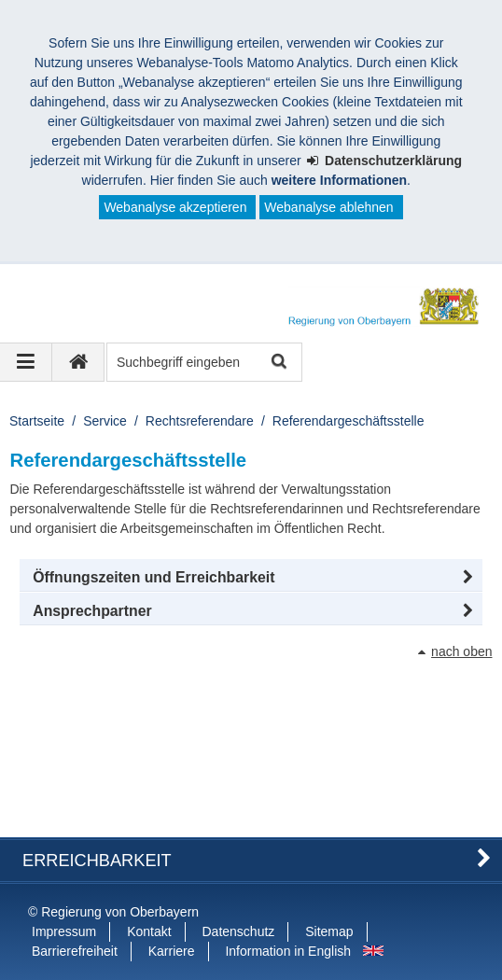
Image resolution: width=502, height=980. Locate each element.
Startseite (37, 421)
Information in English (288, 951)
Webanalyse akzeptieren (175, 207)
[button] (251, 578)
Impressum (64, 931)
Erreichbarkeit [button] (97, 861)
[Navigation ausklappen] (26, 362)
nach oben (461, 651)
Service (105, 421)
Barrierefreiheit (75, 951)
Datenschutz (239, 931)
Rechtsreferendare (200, 421)
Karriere (172, 951)
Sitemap (329, 931)
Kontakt (149, 931)
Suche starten (278, 363)
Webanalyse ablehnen (328, 207)
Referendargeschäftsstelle (349, 421)
